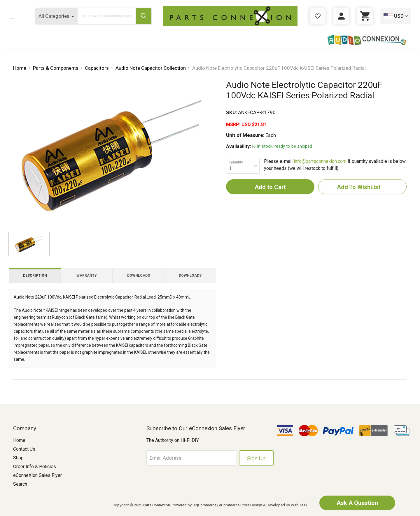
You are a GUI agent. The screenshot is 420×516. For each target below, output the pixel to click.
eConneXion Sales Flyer (37, 475)
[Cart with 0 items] (365, 16)
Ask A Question (357, 503)
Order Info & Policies (35, 467)
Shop (18, 458)
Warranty (87, 276)
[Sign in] (341, 16)
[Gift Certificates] (318, 16)
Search (20, 484)
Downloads (139, 276)
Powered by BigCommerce (194, 505)
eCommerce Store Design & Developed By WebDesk (263, 505)
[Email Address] (191, 458)
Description (35, 276)
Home (19, 440)
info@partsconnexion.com (320, 161)
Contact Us (24, 449)
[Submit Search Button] (143, 16)
